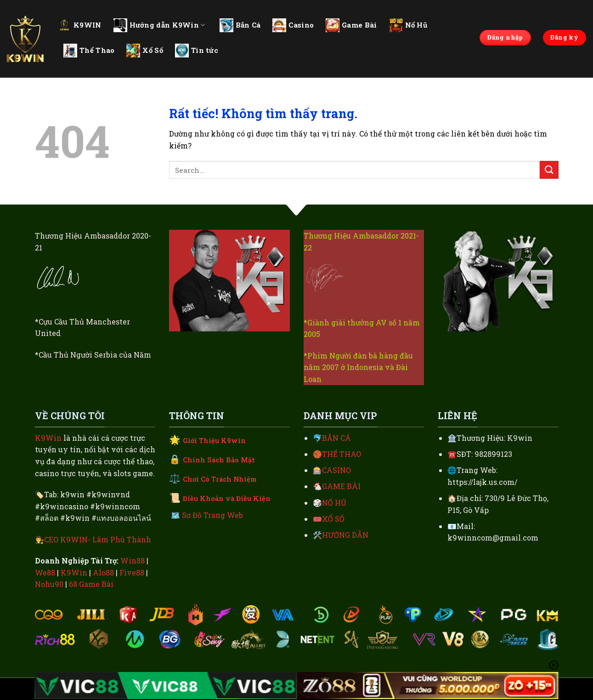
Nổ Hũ (408, 25)
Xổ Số (145, 51)
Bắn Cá (240, 25)
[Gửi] (549, 170)
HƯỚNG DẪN (345, 535)
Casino (293, 25)
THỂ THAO (342, 454)
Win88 (133, 561)
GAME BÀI (341, 486)
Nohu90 (49, 584)
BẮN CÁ (336, 438)
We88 (45, 572)
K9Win (48, 438)
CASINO (336, 470)
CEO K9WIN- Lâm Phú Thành (98, 539)
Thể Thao (89, 51)
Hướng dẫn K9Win (159, 25)
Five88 (132, 572)
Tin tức (197, 51)
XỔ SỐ (333, 519)
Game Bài (351, 25)
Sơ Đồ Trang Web (212, 515)
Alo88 (103, 572)
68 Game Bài (91, 584)
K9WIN (79, 25)
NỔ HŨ (334, 503)
